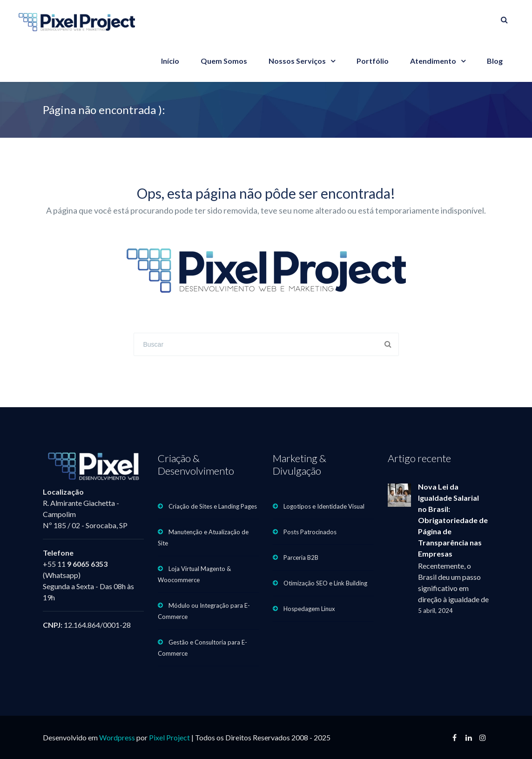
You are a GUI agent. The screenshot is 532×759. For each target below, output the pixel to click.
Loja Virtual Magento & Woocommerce (194, 574)
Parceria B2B (301, 557)
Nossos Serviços (297, 61)
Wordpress (117, 737)
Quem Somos (224, 61)
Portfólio (373, 61)
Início (170, 61)
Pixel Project (169, 737)
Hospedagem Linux (309, 609)
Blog (495, 61)
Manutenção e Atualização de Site (203, 537)
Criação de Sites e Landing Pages (213, 506)
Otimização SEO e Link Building (325, 583)
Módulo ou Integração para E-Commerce (204, 611)
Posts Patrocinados (310, 532)
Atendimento (433, 61)
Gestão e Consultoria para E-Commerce (202, 648)
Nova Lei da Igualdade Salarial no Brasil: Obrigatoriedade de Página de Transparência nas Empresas (453, 520)
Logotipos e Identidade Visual (324, 506)
